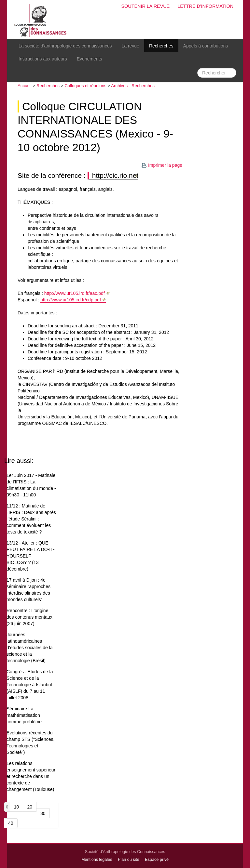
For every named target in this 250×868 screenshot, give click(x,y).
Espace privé (157, 860)
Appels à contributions (206, 46)
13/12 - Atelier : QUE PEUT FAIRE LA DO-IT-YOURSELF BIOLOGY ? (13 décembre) (31, 556)
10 (17, 807)
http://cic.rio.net (115, 175)
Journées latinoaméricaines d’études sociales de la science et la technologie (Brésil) (30, 648)
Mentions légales (97, 860)
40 (11, 823)
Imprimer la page (162, 165)
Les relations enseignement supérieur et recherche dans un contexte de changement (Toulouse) (31, 776)
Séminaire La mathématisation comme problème (24, 715)
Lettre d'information (205, 6)
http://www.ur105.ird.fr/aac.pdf (75, 293)
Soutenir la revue (145, 6)
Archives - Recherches (133, 86)
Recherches (161, 46)
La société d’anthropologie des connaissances (65, 46)
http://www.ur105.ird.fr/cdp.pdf (71, 300)
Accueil (25, 86)
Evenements (90, 59)
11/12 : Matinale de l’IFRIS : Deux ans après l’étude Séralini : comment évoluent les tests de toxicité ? (31, 519)
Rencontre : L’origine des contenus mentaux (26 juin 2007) (29, 617)
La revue (130, 46)
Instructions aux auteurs (43, 59)
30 (43, 813)
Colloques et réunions (85, 86)
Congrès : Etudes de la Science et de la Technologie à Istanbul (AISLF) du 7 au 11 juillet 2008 (30, 685)
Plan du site (129, 860)
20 (30, 807)
